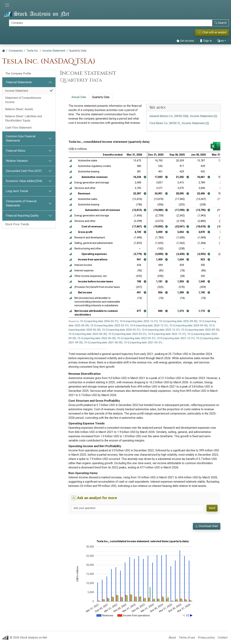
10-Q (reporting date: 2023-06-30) (88, 334)
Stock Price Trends (17, 224)
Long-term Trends (17, 191)
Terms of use (187, 638)
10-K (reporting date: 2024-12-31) (149, 325)
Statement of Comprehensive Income (23, 100)
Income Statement (54, 51)
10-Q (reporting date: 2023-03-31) (127, 334)
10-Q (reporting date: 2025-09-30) (178, 321)
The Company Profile (18, 74)
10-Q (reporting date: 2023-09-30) (200, 330)
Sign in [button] (206, 41)
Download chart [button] (207, 526)
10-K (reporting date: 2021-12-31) (176, 338)
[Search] (111, 23)
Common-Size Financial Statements (21, 138)
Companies (16, 51)
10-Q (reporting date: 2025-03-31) (109, 325)
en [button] (221, 41)
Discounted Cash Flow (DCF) (24, 171)
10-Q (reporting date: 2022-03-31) (136, 338)
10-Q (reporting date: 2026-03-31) (99, 321)
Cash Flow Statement (18, 128)
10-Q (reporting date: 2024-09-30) (189, 325)
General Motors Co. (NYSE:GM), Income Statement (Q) (183, 116)
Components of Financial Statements (21, 203)
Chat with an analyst (212, 32)
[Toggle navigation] (7, 5)
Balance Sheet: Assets (19, 109)
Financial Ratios (16, 151)
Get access (185, 41)
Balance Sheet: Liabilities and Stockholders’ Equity (23, 118)
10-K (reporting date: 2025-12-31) (139, 321)
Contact (223, 638)
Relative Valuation (17, 161)
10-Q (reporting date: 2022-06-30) (97, 338)
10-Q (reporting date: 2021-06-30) (103, 342)
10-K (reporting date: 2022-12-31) (167, 334)
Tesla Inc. (33, 51)
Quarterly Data (101, 97)
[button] (71, 161)
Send (212, 508)
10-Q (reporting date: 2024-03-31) (121, 330)
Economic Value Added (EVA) (24, 181)
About (172, 638)
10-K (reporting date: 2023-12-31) (161, 330)
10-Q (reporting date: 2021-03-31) (143, 342)
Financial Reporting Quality (22, 216)
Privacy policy (206, 638)
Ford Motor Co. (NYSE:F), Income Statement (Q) (179, 123)
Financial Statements (19, 82)
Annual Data (79, 97)
